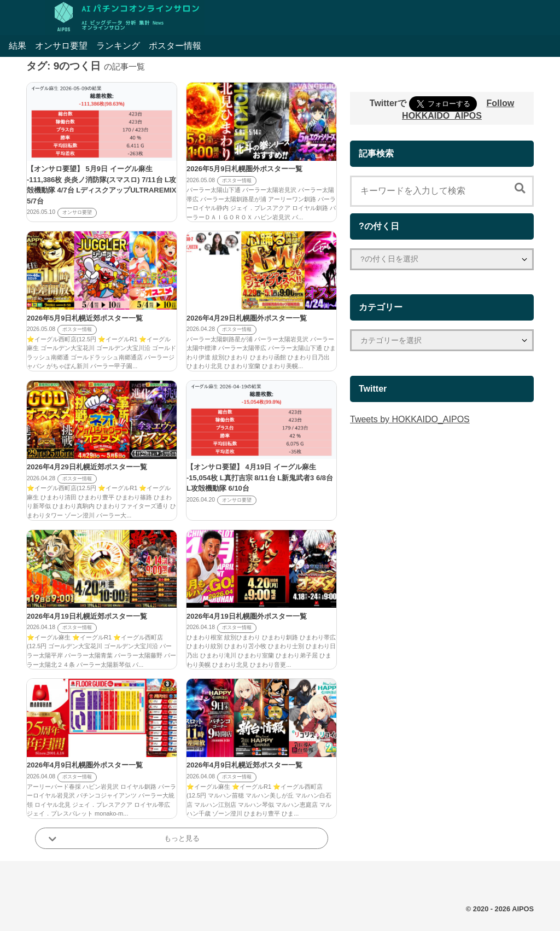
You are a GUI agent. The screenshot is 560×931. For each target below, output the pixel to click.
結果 (17, 46)
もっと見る (182, 838)
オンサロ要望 (61, 46)
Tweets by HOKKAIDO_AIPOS (410, 419)
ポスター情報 (175, 46)
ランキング (118, 46)
